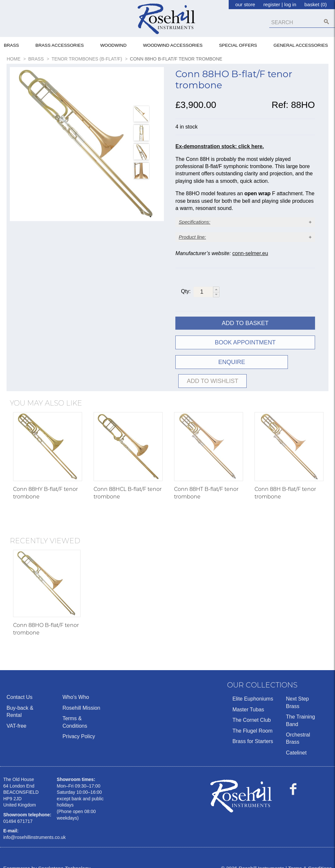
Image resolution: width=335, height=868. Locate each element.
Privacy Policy (79, 727)
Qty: (186, 300)
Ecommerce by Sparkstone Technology (47, 859)
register (272, 4)
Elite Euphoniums (253, 689)
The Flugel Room (252, 721)
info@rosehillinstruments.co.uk (35, 827)
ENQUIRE (210, 371)
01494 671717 (18, 811)
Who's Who (76, 687)
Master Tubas (248, 700)
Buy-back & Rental (20, 702)
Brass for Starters (253, 731)
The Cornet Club (251, 710)
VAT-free (17, 716)
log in (290, 4)
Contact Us (19, 687)
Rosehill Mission (81, 698)
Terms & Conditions (75, 712)
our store (245, 4)
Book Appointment (245, 352)
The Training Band (300, 711)
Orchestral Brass (298, 729)
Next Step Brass (297, 693)
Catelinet (296, 743)
